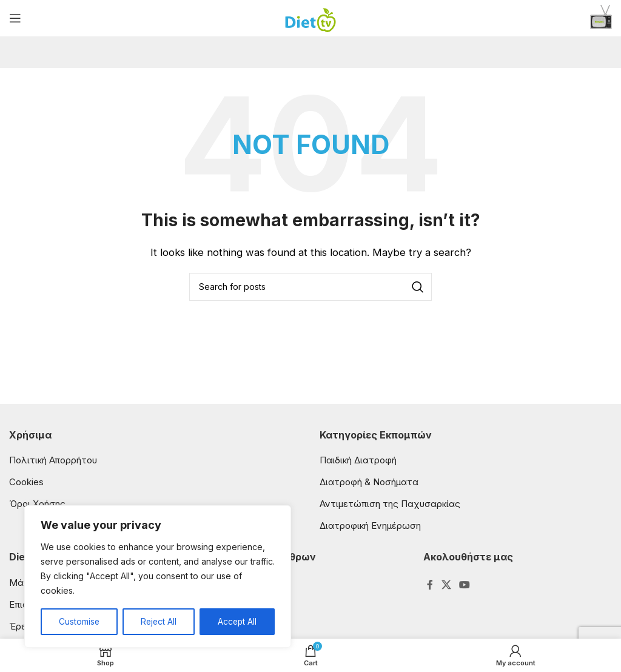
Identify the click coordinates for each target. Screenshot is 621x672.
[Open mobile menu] (15, 18)
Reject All (158, 621)
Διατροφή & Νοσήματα (369, 482)
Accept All (237, 621)
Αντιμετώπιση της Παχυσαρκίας (390, 504)
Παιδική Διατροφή (358, 460)
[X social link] (446, 585)
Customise (79, 621)
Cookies (26, 482)
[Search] (310, 287)
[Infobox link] (601, 18)
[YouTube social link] (464, 585)
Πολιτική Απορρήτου (53, 460)
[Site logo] (311, 17)
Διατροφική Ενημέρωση (370, 526)
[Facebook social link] (430, 585)
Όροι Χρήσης (37, 504)
